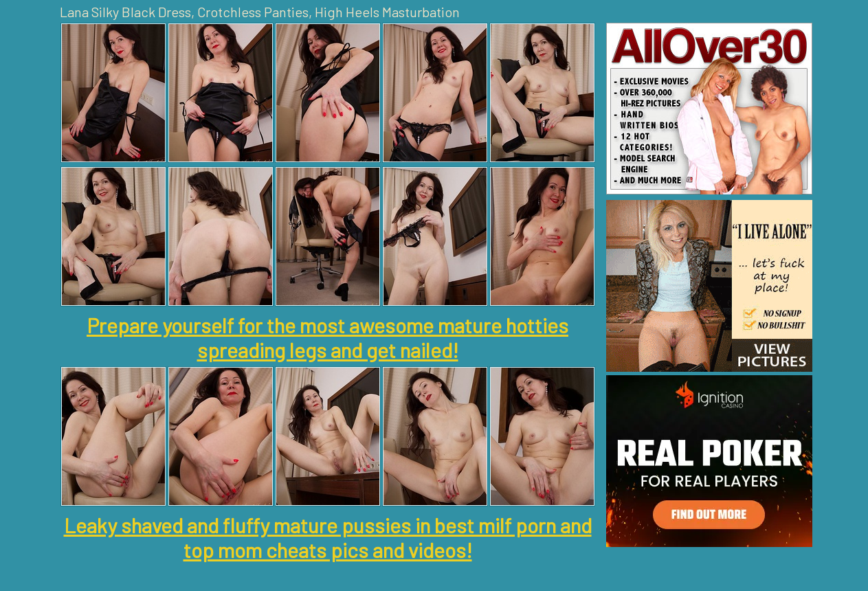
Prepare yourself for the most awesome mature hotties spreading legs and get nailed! (327, 337)
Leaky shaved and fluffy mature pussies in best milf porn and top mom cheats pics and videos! (328, 537)
